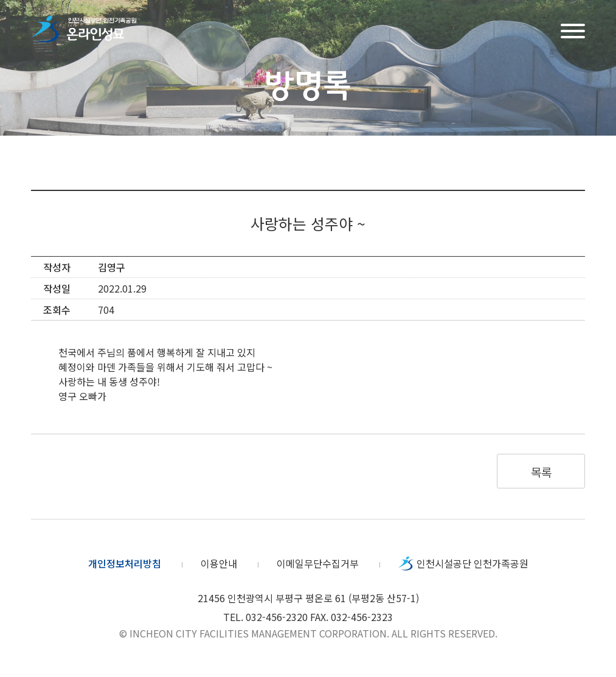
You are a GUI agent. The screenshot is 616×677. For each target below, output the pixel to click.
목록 (541, 472)
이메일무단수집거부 (318, 563)
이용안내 (219, 563)
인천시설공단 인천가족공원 (472, 563)
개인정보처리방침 (125, 563)
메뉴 (573, 30)
